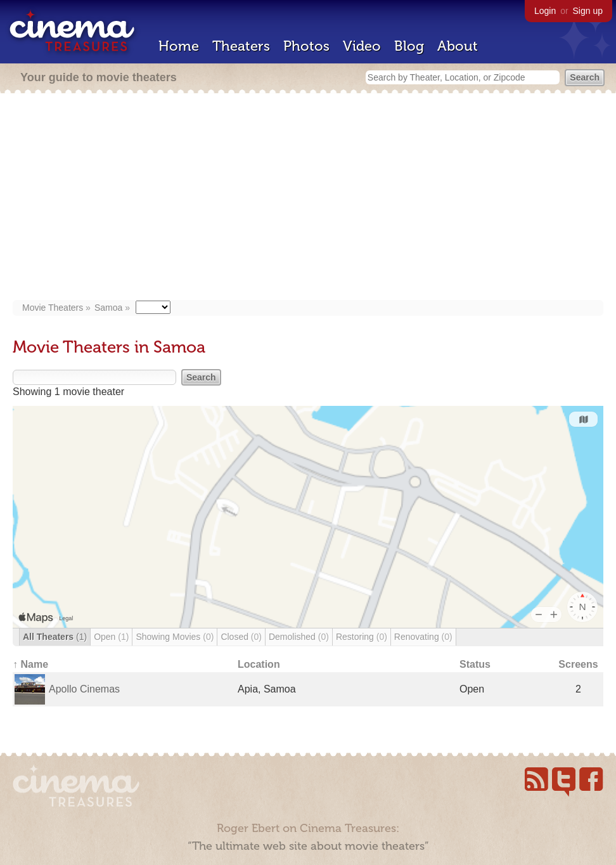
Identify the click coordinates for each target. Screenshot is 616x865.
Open (111, 637)
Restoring (362, 637)
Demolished (299, 637)
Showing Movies (175, 637)
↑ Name (30, 664)
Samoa (108, 308)
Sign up (588, 11)
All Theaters (55, 637)
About (458, 46)
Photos (306, 46)
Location (259, 664)
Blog (409, 46)
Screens (578, 664)
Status (475, 664)
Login (545, 11)
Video (362, 46)
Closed (241, 637)
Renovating (423, 637)
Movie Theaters (53, 308)
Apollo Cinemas (84, 689)
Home (179, 46)
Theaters (241, 46)
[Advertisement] (308, 198)
